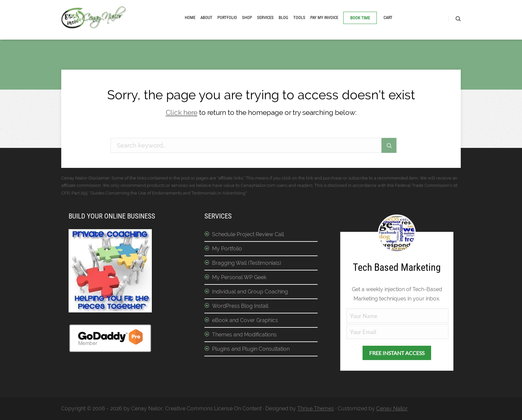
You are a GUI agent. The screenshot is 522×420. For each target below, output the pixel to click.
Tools (299, 17)
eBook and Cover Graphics (245, 320)
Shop (247, 17)
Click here (182, 112)
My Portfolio (227, 249)
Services (265, 17)
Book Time (360, 18)
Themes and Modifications (244, 335)
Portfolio (227, 17)
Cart (388, 17)
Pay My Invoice (324, 17)
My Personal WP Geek (239, 277)
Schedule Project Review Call (248, 234)
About (206, 17)
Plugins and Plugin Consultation (251, 349)
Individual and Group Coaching (250, 292)
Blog (283, 17)
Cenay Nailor (392, 409)
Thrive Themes (316, 409)
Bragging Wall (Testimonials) (247, 263)
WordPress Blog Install (240, 306)
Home (190, 17)
